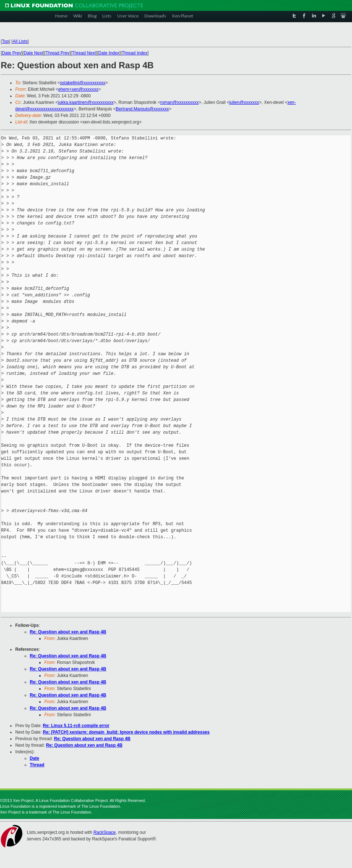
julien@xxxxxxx (244, 102)
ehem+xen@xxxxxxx (78, 89)
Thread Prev (57, 53)
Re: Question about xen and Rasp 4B (68, 632)
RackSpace (104, 832)
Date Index (109, 53)
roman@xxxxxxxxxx (179, 102)
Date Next (33, 53)
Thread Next (84, 53)
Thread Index (135, 53)
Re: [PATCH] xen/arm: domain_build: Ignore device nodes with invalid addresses (126, 732)
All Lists (20, 41)
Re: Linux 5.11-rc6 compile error (76, 726)
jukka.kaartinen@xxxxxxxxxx (86, 102)
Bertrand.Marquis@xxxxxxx (142, 109)
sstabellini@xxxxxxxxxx (83, 83)
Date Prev (11, 53)
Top (5, 41)
